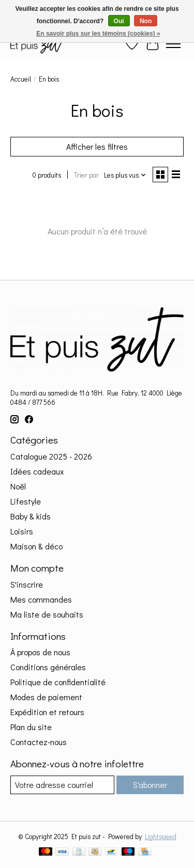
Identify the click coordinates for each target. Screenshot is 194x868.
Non (146, 21)
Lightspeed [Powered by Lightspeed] (161, 837)
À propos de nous (40, 652)
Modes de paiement (46, 697)
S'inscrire (27, 584)
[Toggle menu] (173, 44)
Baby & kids (31, 516)
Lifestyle (26, 501)
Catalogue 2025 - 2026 (51, 456)
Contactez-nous (39, 742)
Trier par (86, 175)
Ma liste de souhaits (47, 614)
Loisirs (22, 531)
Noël (18, 486)
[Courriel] (62, 785)
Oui (119, 21)
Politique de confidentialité (58, 682)
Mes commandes (41, 599)
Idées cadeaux (37, 471)
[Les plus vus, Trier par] (125, 175)
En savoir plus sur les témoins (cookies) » (98, 34)
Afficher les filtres (97, 146)
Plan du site (31, 727)
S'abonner (150, 785)
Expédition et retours (47, 712)
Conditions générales (48, 667)
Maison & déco (36, 546)
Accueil (21, 79)
